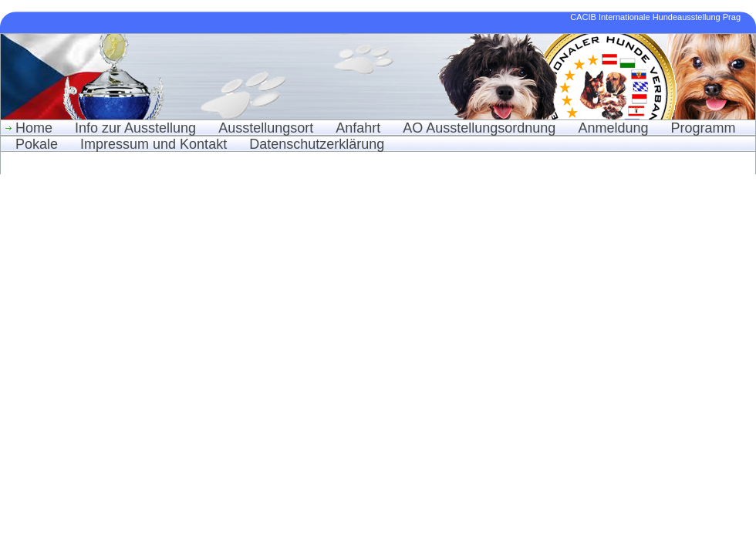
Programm (703, 128)
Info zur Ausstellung (135, 128)
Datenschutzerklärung (317, 144)
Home (34, 128)
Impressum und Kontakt (154, 144)
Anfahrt (358, 128)
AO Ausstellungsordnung (479, 128)
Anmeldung (613, 128)
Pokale (37, 144)
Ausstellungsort (266, 128)
